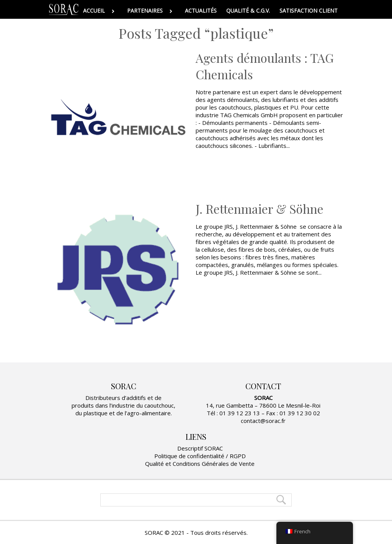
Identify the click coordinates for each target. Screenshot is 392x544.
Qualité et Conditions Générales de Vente (200, 464)
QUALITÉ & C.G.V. (248, 11)
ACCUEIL (100, 11)
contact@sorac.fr (263, 421)
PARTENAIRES (151, 11)
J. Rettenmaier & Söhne (260, 209)
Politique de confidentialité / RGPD (200, 456)
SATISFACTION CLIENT (309, 11)
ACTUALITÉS (201, 11)
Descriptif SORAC (200, 448)
